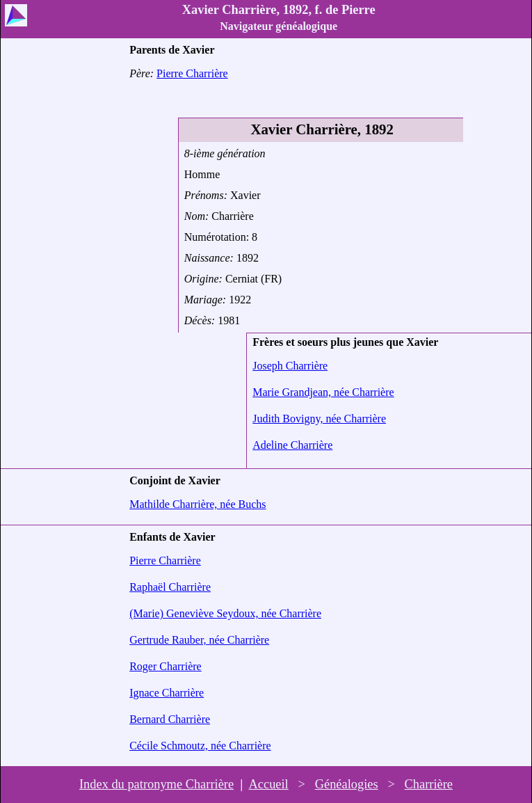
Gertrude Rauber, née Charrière (199, 640)
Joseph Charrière (290, 366)
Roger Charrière (166, 666)
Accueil (269, 784)
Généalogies (347, 784)
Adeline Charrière (292, 445)
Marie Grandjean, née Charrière (323, 392)
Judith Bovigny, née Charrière (319, 419)
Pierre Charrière (192, 73)
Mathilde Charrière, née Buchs (198, 504)
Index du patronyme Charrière (156, 784)
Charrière (429, 784)
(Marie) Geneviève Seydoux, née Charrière (225, 613)
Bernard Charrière (170, 719)
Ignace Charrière (167, 693)
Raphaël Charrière (170, 587)
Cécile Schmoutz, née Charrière (200, 746)
